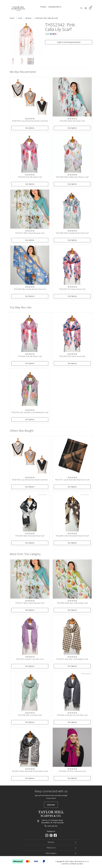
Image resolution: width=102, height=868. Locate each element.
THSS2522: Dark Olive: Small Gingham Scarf (72, 659)
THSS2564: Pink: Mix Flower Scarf (30, 177)
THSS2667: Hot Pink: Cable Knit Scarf (72, 771)
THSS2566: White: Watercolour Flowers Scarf (72, 177)
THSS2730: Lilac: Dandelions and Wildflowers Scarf (30, 412)
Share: (51, 34)
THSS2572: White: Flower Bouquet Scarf (30, 233)
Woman (28, 18)
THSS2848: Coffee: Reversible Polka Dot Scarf (72, 536)
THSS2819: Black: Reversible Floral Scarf (30, 536)
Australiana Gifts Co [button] (55, 7)
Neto (81, 864)
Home (12, 18)
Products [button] (43, 7)
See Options (30, 128)
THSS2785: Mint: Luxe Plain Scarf (30, 715)
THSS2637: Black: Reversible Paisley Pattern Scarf (30, 771)
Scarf (20, 18)
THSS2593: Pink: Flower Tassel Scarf (72, 289)
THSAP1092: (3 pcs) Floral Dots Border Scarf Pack (30, 121)
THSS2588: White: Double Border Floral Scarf (72, 233)
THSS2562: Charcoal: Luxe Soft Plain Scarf (72, 715)
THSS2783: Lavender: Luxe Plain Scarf (30, 659)
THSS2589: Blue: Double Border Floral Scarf (30, 289)
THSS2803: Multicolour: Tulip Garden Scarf (72, 603)
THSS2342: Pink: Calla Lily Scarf (46, 18)
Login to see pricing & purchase (69, 42)
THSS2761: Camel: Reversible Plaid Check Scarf (72, 480)
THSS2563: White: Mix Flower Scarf (72, 121)
